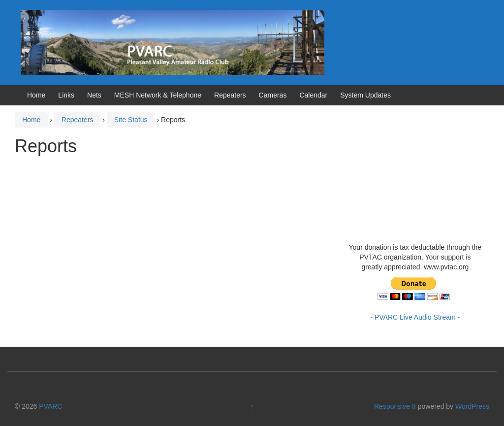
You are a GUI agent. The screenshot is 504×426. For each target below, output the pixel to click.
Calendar (313, 95)
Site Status (131, 120)
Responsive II (395, 406)
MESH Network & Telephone (158, 95)
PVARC (50, 406)
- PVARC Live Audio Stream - (415, 317)
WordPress (472, 406)
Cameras (273, 95)
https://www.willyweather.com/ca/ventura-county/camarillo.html (422, 228)
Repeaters (230, 95)
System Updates (365, 95)
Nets (94, 95)
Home (36, 95)
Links (66, 95)
